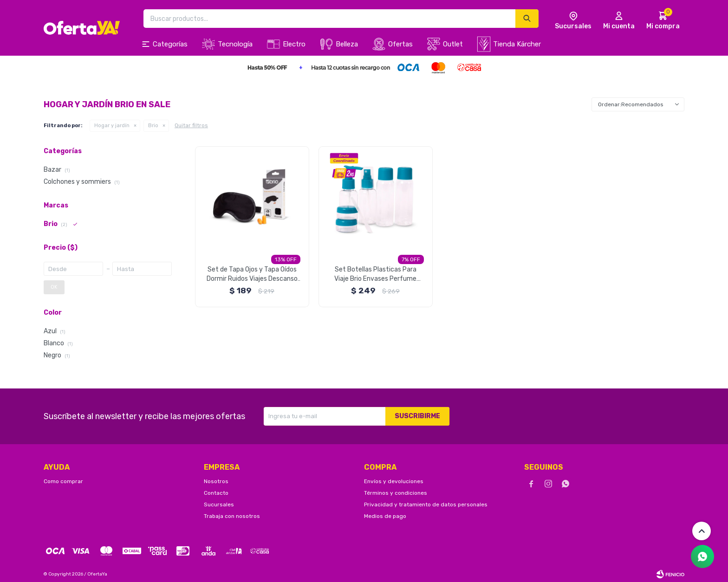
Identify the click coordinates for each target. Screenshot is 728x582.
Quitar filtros (191, 125)
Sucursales (219, 504)
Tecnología (235, 44)
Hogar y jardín (112, 126)
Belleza (347, 44)
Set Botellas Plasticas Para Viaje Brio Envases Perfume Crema (375, 275)
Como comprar (63, 481)
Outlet (453, 44)
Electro (294, 44)
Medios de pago (385, 516)
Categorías (170, 44)
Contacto (216, 493)
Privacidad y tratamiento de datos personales (426, 504)
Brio (153, 126)
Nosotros (216, 481)
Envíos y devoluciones (394, 481)
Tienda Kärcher (517, 44)
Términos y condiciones (396, 493)
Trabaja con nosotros (232, 516)
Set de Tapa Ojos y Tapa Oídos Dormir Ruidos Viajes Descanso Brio (252, 275)
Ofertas (400, 44)
